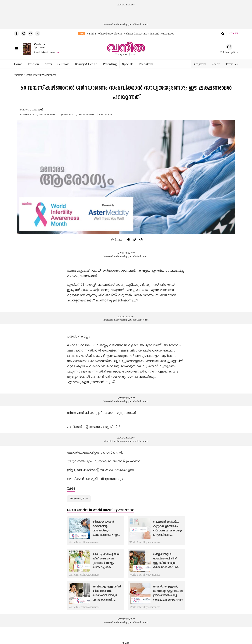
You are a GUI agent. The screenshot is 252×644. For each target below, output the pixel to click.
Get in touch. (143, 24)
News (48, 64)
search (222, 33)
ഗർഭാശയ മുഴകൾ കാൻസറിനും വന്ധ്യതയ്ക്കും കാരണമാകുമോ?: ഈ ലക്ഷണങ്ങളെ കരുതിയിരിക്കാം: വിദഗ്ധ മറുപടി (107, 535)
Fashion (33, 64)
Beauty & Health (86, 64)
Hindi (134, 55)
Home (18, 64)
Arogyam (200, 64)
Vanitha (39, 44)
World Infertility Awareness (41, 75)
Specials (128, 64)
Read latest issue (45, 52)
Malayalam (122, 55)
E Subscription (229, 52)
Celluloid (63, 64)
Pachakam (146, 64)
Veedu (216, 64)
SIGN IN (233, 34)
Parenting (110, 64)
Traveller (232, 64)
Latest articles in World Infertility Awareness (101, 510)
